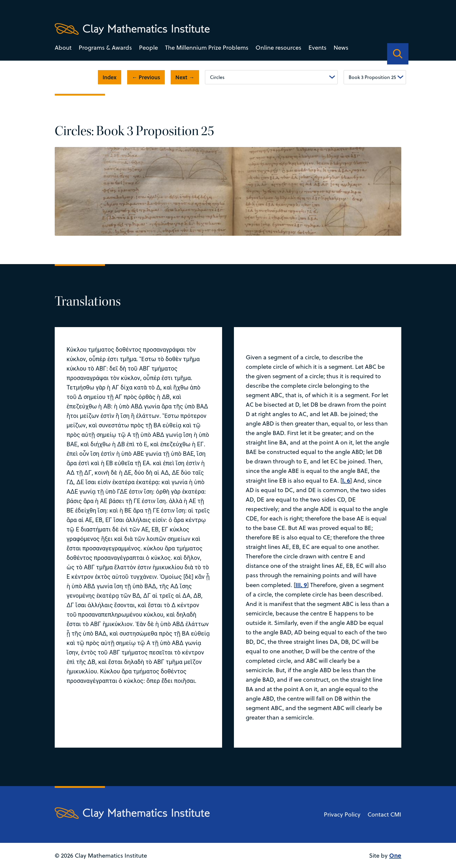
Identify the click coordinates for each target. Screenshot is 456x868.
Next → (185, 77)
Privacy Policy (342, 814)
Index (110, 77)
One (395, 855)
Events (317, 47)
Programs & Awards (105, 47)
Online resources (278, 47)
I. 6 (346, 480)
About (63, 47)
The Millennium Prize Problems (207, 47)
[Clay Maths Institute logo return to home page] (132, 29)
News (341, 47)
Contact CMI (384, 814)
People (148, 47)
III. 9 (301, 585)
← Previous (146, 77)
